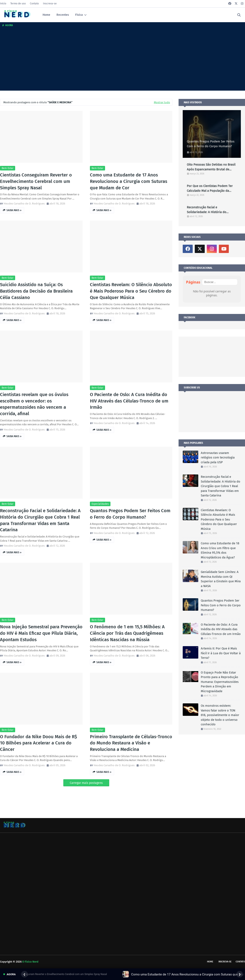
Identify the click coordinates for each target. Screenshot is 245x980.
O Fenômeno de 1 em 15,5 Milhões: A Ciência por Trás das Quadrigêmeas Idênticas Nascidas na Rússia (127, 633)
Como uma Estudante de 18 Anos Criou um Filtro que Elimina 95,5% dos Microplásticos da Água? (220, 550)
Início (3, 4)
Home (210, 962)
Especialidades (100, 504)
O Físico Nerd (30, 962)
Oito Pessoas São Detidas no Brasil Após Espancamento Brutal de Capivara (211, 167)
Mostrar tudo (162, 102)
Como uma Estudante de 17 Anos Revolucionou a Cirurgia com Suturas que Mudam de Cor (129, 181)
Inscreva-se (50, 4)
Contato (34, 4)
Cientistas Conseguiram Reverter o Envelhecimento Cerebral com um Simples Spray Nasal (36, 181)
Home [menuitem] (46, 15)
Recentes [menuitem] (63, 15)
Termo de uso (18, 4)
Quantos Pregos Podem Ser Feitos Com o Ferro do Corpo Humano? (130, 514)
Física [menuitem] (79, 15)
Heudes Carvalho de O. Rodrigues (24, 204)
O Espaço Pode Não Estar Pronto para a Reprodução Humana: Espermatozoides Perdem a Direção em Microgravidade (220, 682)
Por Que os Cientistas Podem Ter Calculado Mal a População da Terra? (210, 188)
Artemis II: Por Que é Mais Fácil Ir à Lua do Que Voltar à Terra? (221, 653)
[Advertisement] (122, 60)
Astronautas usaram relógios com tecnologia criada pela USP (218, 458)
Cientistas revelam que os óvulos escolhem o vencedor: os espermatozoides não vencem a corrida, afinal (34, 404)
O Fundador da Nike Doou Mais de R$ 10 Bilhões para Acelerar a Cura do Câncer (39, 743)
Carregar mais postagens (86, 783)
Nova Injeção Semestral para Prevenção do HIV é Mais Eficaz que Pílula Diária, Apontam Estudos (41, 633)
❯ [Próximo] (240, 974)
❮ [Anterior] (24, 974)
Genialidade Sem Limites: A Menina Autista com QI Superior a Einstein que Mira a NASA (221, 579)
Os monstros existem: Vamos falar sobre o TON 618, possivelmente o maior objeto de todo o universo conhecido (220, 715)
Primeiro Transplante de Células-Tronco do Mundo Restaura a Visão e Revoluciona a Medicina (131, 743)
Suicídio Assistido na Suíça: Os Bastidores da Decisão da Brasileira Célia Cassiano (36, 291)
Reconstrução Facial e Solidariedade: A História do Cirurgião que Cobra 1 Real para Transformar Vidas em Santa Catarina (40, 520)
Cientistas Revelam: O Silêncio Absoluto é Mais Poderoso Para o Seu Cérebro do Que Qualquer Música (131, 291)
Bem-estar (8, 168)
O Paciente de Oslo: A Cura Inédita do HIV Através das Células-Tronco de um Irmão (129, 401)
